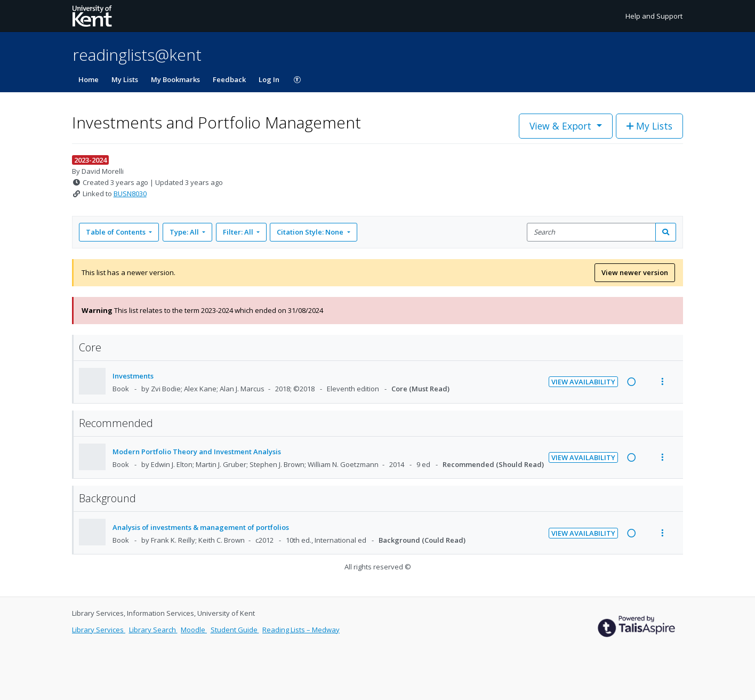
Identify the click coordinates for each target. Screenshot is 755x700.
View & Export (562, 126)
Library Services (99, 630)
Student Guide (235, 630)
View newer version (635, 272)
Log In (269, 79)
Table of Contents (117, 232)
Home (89, 79)
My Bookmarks (175, 79)
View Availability (583, 382)
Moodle (194, 630)
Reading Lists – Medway (301, 630)
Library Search (153, 630)
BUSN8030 (130, 194)
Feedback (229, 79)
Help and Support (654, 16)
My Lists (125, 79)
